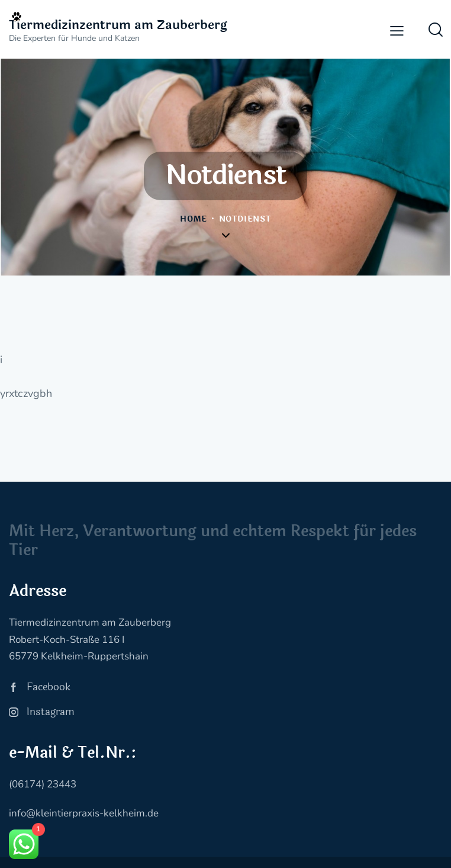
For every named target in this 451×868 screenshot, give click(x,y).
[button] (397, 31)
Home (194, 219)
